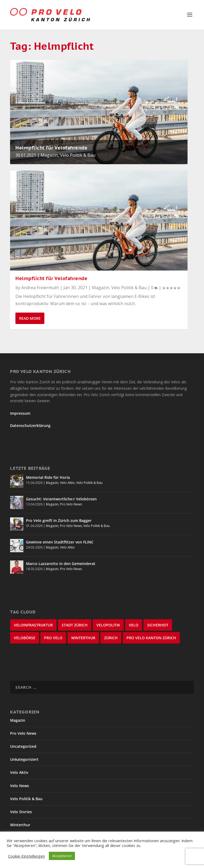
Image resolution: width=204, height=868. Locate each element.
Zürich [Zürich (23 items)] (111, 638)
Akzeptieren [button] (62, 856)
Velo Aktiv (67, 483)
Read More (30, 318)
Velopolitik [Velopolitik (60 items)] (108, 625)
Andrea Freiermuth (40, 288)
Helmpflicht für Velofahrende (51, 148)
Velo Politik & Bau (78, 155)
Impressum (20, 413)
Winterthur (20, 825)
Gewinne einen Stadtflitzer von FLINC (60, 542)
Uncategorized (23, 746)
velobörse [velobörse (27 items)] (25, 638)
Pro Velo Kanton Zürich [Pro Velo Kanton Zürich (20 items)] (151, 638)
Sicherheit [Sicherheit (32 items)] (158, 625)
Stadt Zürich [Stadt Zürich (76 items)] (75, 625)
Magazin (49, 155)
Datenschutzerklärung (30, 425)
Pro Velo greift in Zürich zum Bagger (59, 520)
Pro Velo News (71, 504)
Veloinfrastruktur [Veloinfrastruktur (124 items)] (33, 625)
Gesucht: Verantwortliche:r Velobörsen (61, 499)
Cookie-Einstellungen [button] (26, 856)
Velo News (20, 786)
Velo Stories (21, 812)
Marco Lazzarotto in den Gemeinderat (61, 564)
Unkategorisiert (24, 759)
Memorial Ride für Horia (48, 477)
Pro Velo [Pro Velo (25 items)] (53, 638)
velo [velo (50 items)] (134, 625)
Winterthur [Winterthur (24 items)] (83, 638)
